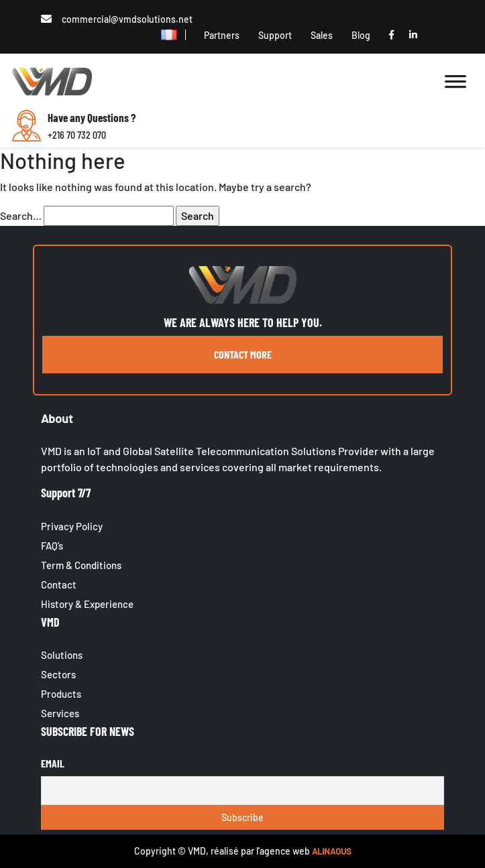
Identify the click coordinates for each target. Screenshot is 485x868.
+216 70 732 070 (77, 134)
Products (61, 694)
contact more (243, 354)
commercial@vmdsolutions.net (127, 19)
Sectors (58, 674)
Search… (21, 215)
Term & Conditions (81, 565)
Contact (59, 584)
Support (275, 35)
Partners (222, 35)
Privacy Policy (72, 526)
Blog (361, 35)
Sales (322, 35)
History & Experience (87, 604)
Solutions (62, 655)
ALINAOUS (332, 851)
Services (60, 713)
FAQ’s (52, 546)
